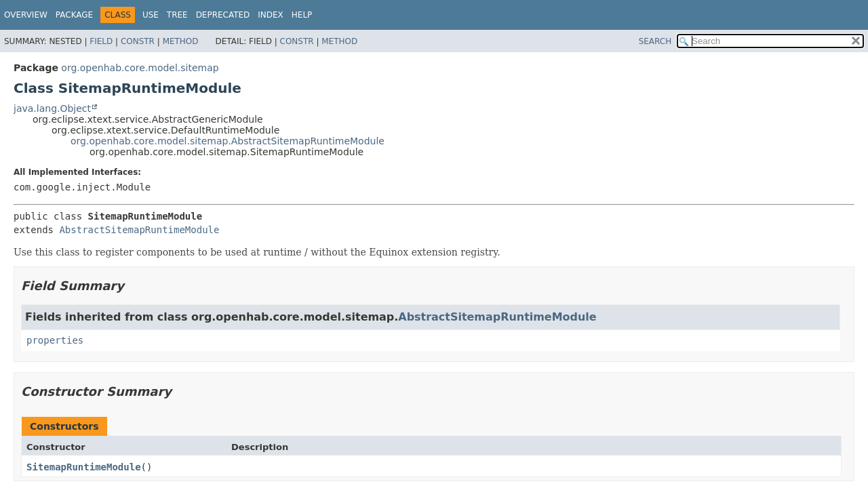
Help (302, 15)
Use (151, 15)
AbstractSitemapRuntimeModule (139, 230)
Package (74, 15)
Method (181, 41)
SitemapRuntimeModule (84, 467)
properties (55, 340)
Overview (26, 15)
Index (271, 15)
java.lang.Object (52, 108)
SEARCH (655, 41)
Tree (177, 15)
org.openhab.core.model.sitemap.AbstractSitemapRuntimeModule (228, 141)
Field (101, 41)
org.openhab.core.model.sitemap (140, 68)
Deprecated (223, 15)
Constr (138, 41)
